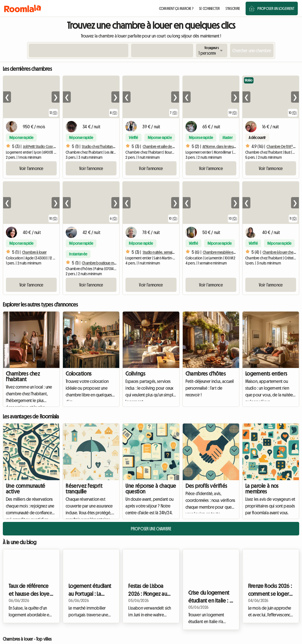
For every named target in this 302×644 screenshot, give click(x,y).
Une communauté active (26, 489)
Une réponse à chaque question (151, 489)
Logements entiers (266, 374)
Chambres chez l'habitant (23, 376)
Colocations (79, 374)
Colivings (135, 374)
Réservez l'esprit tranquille (84, 489)
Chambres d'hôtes (206, 374)
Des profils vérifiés (206, 486)
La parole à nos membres (262, 489)
